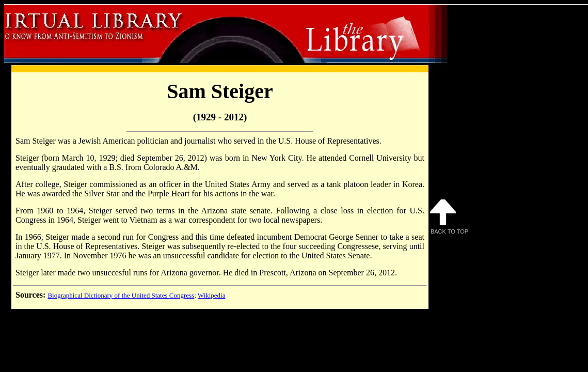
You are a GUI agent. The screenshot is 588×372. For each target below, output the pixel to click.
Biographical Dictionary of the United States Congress (121, 295)
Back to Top (449, 217)
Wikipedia (212, 295)
